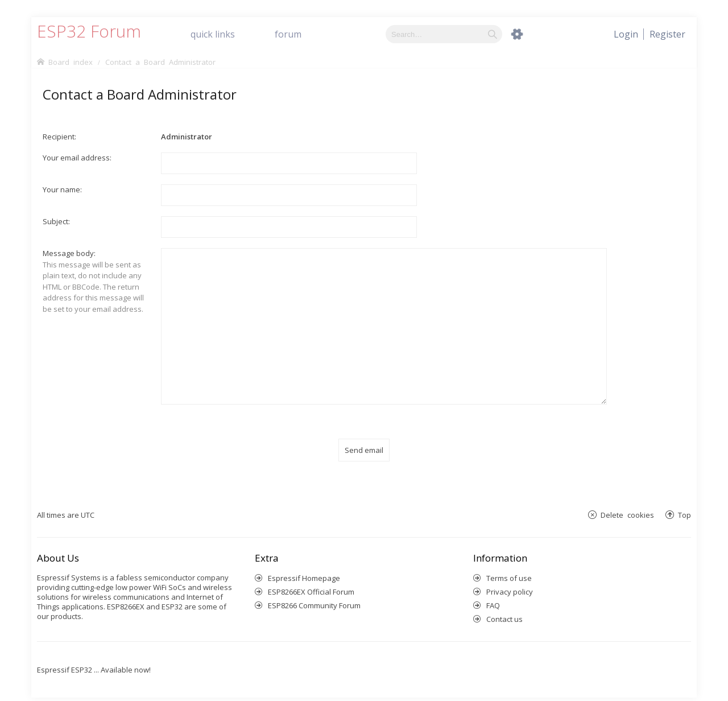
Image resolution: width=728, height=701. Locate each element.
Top (684, 502)
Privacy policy (510, 578)
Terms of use (509, 564)
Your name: (62, 189)
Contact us (504, 605)
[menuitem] (667, 34)
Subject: (56, 221)
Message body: (69, 253)
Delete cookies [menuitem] (627, 502)
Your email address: (77, 158)
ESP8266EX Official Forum (311, 578)
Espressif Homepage (304, 564)
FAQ (493, 592)
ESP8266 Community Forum (314, 592)
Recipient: (59, 137)
